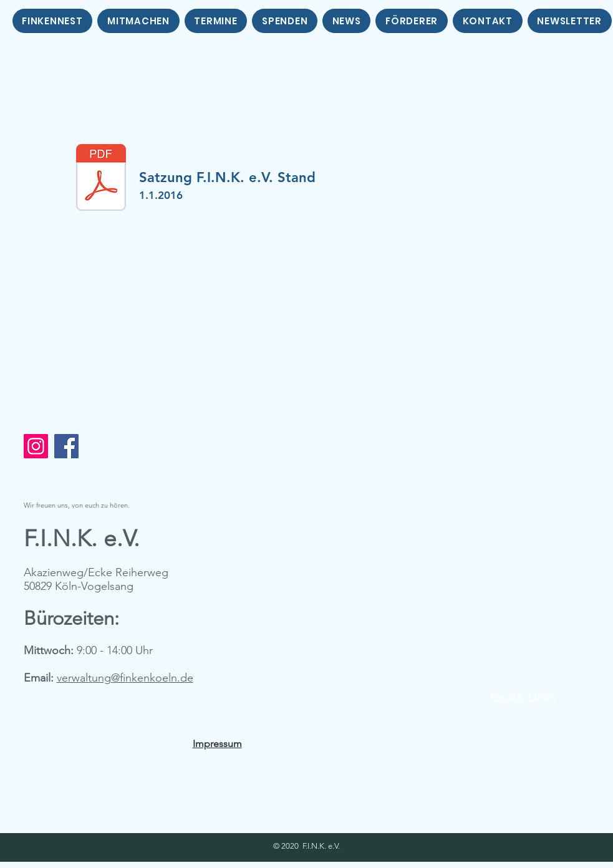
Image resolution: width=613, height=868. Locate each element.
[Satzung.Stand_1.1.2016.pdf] (101, 179)
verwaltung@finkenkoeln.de (125, 678)
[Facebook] (66, 446)
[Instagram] (36, 446)
